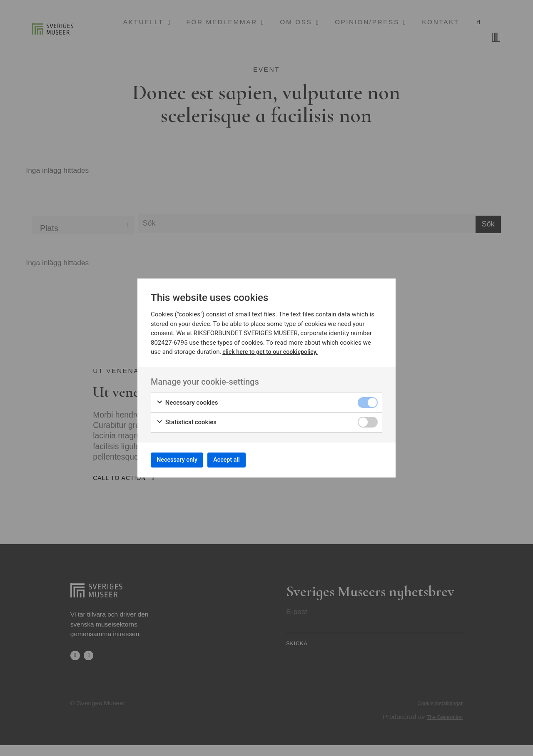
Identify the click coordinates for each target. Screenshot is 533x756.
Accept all (241, 459)
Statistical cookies (186, 420)
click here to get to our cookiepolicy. (273, 349)
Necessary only (182, 459)
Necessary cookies (187, 400)
